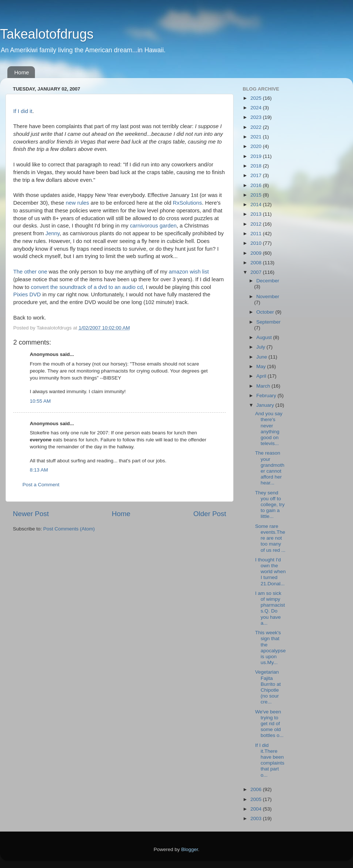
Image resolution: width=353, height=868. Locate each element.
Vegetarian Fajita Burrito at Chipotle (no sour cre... (268, 687)
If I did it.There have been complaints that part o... (270, 760)
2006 (257, 789)
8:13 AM (39, 470)
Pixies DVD (27, 294)
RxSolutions (187, 203)
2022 (257, 127)
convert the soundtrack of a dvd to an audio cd (87, 287)
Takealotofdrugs (47, 34)
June (262, 357)
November (268, 297)
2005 (257, 799)
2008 (257, 263)
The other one (30, 272)
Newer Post (31, 514)
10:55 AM (40, 401)
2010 (257, 243)
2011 (257, 234)
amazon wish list (189, 272)
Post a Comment (41, 485)
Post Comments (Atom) (69, 529)
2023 (257, 117)
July (261, 347)
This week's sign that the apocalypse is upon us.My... (270, 648)
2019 (257, 156)
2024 (257, 108)
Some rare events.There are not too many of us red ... (270, 538)
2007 (257, 272)
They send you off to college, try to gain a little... (270, 505)
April (262, 376)
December (268, 281)
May (262, 366)
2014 (257, 204)
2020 (257, 146)
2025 (257, 98)
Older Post (210, 514)
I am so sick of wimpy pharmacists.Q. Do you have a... (270, 608)
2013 (257, 214)
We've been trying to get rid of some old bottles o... (269, 724)
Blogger (190, 849)
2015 (257, 195)
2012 (257, 224)
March (264, 386)
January (266, 405)
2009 (257, 253)
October (266, 312)
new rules (78, 203)
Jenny (52, 233)
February (267, 396)
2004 (257, 809)
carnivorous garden (153, 226)
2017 (257, 175)
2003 (257, 818)
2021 (257, 137)
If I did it (23, 111)
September (268, 322)
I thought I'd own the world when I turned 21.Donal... (270, 572)
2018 (257, 166)
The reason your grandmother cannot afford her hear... (270, 468)
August (265, 337)
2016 (257, 185)
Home (22, 72)
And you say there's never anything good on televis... (269, 428)
